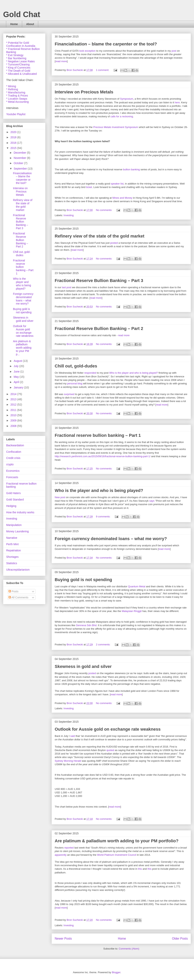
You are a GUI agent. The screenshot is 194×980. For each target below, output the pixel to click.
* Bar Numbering (16, 58)
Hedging (11, 506)
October (19, 163)
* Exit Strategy (15, 55)
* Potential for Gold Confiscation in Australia (21, 44)
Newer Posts (63, 939)
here (177, 102)
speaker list (117, 184)
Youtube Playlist (16, 114)
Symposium (127, 99)
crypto (10, 464)
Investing (69, 215)
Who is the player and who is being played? (134, 373)
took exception (87, 51)
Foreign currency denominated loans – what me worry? (111, 539)
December (20, 153)
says (152, 501)
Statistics (12, 563)
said (73, 736)
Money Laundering (17, 531)
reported (69, 848)
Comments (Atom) (129, 949)
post (174, 51)
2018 (14, 137)
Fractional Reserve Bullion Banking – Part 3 (99, 281)
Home (14, 24)
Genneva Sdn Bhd (86, 625)
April (17, 382)
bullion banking (131, 169)
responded (90, 373)
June (17, 372)
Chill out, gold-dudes (76, 366)
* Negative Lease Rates (20, 61)
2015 (14, 148)
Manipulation (14, 525)
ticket (89, 187)
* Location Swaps (17, 99)
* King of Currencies (18, 68)
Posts (13, 591)
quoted (110, 750)
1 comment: (103, 70)
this (140, 869)
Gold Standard (15, 500)
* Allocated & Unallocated (21, 74)
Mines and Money (122, 198)
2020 (14, 132)
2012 (14, 405)
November (20, 158)
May (16, 377)
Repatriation (14, 550)
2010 (14, 415)
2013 (14, 399)
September (21, 169)
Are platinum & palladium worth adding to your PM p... (22, 348)
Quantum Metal (137, 586)
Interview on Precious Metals (84, 92)
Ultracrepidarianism (18, 570)
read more (61, 61)
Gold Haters (13, 493)
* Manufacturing (16, 92)
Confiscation (14, 452)
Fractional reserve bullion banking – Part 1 (98, 435)
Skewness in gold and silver (83, 666)
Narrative (12, 538)
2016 (14, 143)
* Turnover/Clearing (18, 64)
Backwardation (15, 445)
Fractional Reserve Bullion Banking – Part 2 (99, 329)
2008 (14, 426)
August (18, 361)
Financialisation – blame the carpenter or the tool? (106, 44)
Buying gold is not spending (83, 580)
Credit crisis (13, 458)
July (16, 366)
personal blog (75, 383)
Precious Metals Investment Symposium (116, 127)
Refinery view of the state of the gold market (100, 236)
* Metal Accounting (17, 102)
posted (114, 243)
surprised (69, 394)
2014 (14, 394)
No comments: (104, 210)
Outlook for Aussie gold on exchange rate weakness (108, 729)
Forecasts (12, 477)
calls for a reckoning (122, 116)
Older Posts (180, 939)
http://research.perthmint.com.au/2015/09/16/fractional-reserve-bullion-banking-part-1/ (103, 456)
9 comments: (104, 517)
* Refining (12, 89)
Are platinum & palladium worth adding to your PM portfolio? (117, 841)
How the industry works (20, 512)
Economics (13, 471)
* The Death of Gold (18, 71)
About (30, 24)
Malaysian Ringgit (132, 611)
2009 (14, 420)
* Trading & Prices (17, 96)
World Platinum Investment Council (117, 855)
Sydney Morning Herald (68, 761)
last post (67, 287)
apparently (61, 855)
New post (60, 497)
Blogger (116, 972)
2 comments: (104, 644)
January (19, 387)
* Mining (11, 86)
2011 (14, 410)
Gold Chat (22, 14)
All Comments (18, 597)
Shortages (12, 557)
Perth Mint (12, 544)
